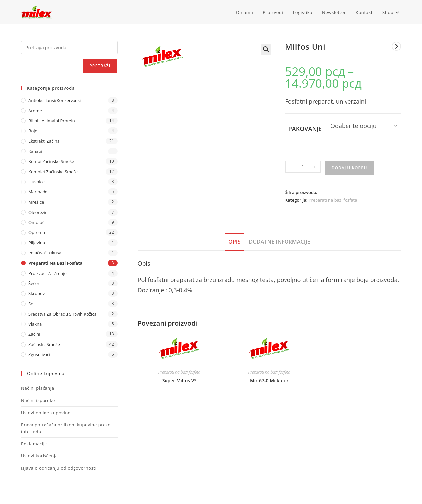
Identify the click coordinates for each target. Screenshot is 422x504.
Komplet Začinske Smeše (53, 172)
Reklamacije (34, 444)
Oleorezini (39, 212)
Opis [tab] (235, 242)
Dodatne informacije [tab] (279, 242)
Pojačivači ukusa (45, 253)
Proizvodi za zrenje (47, 273)
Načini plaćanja (38, 388)
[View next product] (396, 46)
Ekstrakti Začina (44, 141)
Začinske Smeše (44, 344)
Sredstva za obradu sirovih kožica (62, 314)
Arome (35, 111)
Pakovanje (305, 129)
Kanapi (35, 151)
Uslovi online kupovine (46, 413)
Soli (32, 304)
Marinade (38, 192)
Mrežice (36, 202)
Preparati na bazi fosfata (333, 200)
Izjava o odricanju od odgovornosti (59, 468)
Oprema (37, 232)
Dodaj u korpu (349, 168)
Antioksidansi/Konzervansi (55, 100)
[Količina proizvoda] (303, 167)
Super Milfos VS (179, 380)
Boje (33, 131)
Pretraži (100, 66)
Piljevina (37, 243)
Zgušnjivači (39, 354)
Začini (34, 334)
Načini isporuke (38, 400)
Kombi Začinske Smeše (51, 161)
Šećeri (34, 283)
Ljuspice (36, 182)
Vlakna (35, 324)
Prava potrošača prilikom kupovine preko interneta (66, 428)
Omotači (37, 222)
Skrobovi (37, 293)
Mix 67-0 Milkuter (269, 380)
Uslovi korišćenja (40, 456)
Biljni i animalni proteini (52, 121)
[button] (266, 50)
